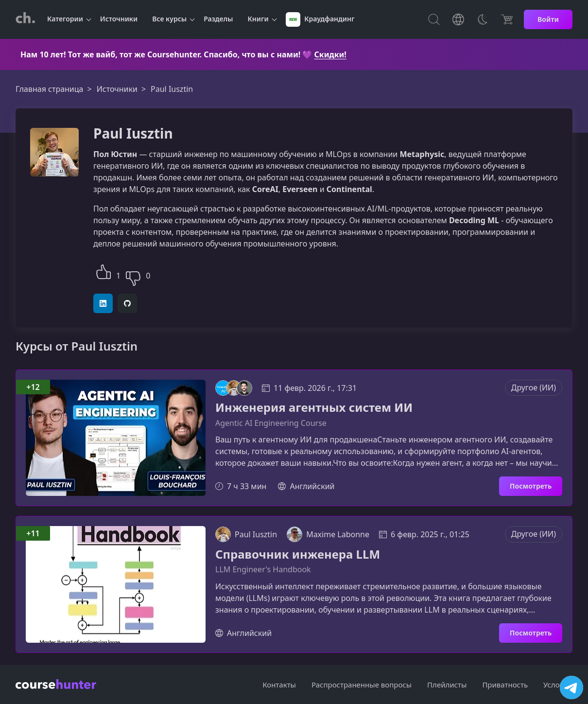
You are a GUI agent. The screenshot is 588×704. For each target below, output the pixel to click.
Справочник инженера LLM (298, 554)
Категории (65, 19)
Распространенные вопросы (362, 685)
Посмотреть (531, 486)
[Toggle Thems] (483, 19)
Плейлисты (447, 685)
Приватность (505, 685)
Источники (119, 19)
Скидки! (330, 54)
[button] (104, 271)
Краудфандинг (320, 19)
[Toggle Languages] (458, 19)
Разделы (218, 19)
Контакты (279, 685)
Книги (258, 19)
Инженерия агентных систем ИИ (314, 408)
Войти (548, 19)
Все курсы (169, 19)
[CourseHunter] (25, 19)
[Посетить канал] (571, 687)
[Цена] (507, 19)
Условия (558, 685)
